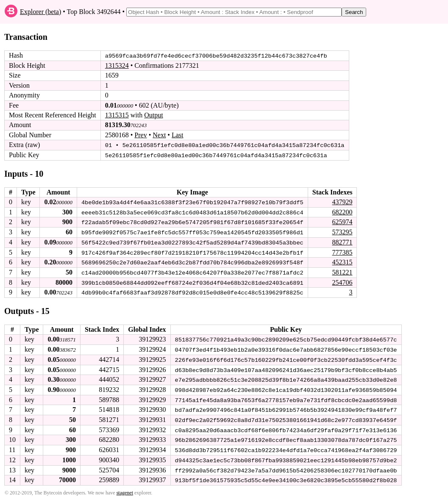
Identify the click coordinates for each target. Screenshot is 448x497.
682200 (342, 211)
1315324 (117, 65)
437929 (342, 201)
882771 (342, 241)
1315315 (117, 115)
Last (178, 135)
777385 (342, 251)
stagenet (125, 489)
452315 (342, 261)
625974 (342, 221)
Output (153, 115)
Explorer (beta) (40, 12)
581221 (342, 271)
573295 (342, 231)
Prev (141, 135)
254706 (342, 281)
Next (159, 135)
